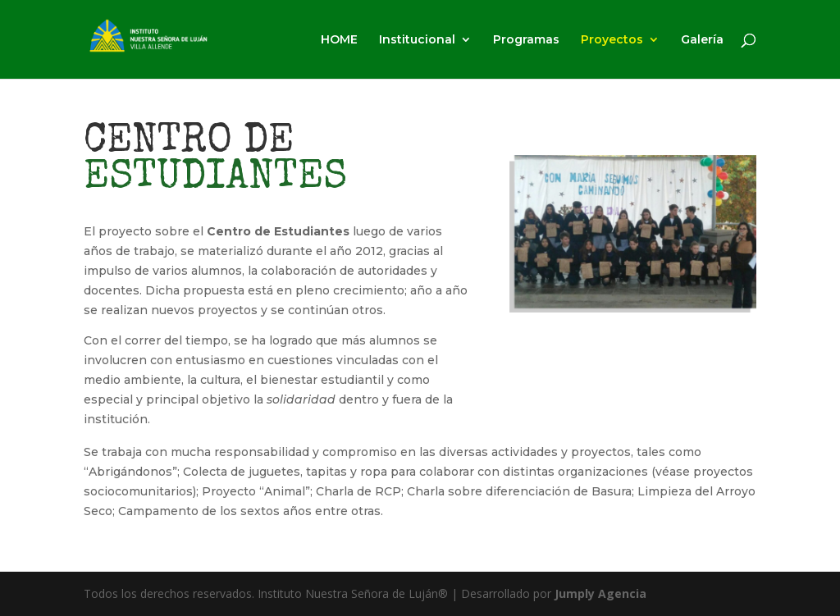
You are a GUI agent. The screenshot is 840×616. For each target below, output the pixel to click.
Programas (526, 40)
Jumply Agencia (600, 593)
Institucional (417, 40)
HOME (339, 40)
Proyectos (612, 40)
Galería (702, 40)
